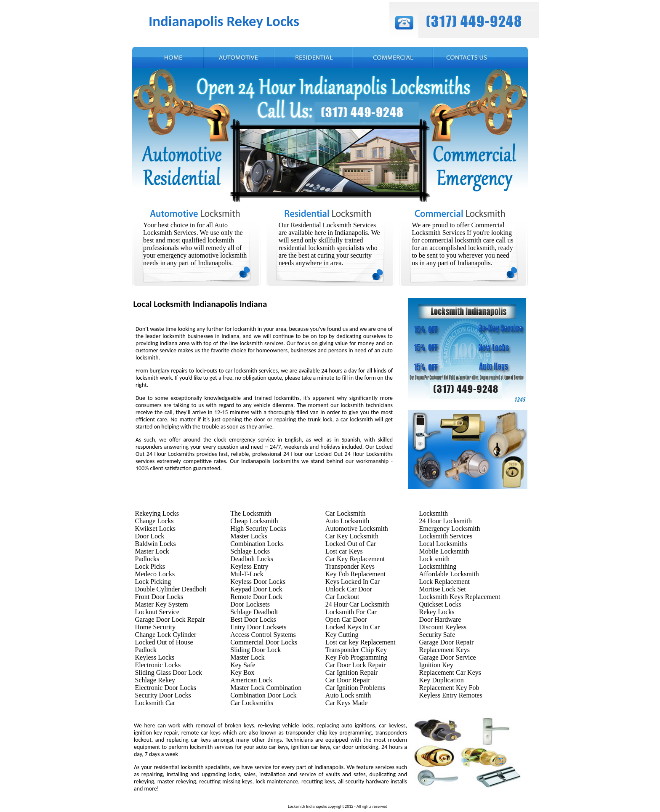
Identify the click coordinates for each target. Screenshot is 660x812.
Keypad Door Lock (256, 589)
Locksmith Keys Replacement (459, 597)
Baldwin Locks (156, 544)
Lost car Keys (344, 551)
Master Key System (162, 604)
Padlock (146, 650)
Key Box (242, 672)
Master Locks (249, 536)
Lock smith (434, 559)
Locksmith (433, 513)
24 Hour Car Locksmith (357, 604)
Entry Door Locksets (258, 627)
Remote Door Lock (256, 597)
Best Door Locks (253, 619)
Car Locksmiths (252, 703)
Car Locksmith (346, 513)
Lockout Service (157, 612)
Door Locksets (250, 604)
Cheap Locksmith (254, 521)
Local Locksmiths (443, 544)
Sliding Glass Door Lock (169, 672)
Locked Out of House (164, 642)
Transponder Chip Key (356, 650)
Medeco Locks (155, 574)
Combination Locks (257, 544)
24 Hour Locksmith (445, 521)
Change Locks (154, 521)
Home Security (155, 627)
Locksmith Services (446, 536)
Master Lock (152, 551)
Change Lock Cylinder (166, 635)
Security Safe (437, 635)
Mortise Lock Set (442, 589)
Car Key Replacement (355, 559)
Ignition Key (436, 665)
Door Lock (150, 536)
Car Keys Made (346, 703)
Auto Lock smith (348, 695)
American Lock (251, 680)
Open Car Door (346, 619)
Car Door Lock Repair (356, 665)
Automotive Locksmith (357, 528)
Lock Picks (150, 566)
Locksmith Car (155, 703)
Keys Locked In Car (353, 582)
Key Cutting (342, 635)
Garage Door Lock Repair (170, 619)
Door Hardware (440, 619)
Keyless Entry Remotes (450, 695)
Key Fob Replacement (355, 574)
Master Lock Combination (266, 688)
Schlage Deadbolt (254, 612)
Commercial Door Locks (264, 642)
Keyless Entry (249, 566)
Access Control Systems (263, 635)
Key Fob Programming (357, 657)
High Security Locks (258, 528)
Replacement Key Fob (449, 688)
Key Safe (243, 665)
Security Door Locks (163, 695)
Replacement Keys (444, 650)
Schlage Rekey (155, 680)
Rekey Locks (436, 612)
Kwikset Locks (155, 528)
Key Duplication (441, 680)
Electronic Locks (158, 665)
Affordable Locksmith (449, 574)
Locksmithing (438, 566)
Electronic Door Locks (166, 688)
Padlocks (147, 559)
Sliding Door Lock (255, 650)
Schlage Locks (250, 551)
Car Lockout (342, 597)
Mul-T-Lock (247, 574)
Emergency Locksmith (449, 528)
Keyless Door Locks (258, 582)
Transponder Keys (350, 566)
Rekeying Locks (157, 513)
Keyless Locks (155, 657)
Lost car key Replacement (361, 642)
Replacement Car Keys (450, 672)
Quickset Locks (440, 604)
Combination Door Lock (263, 695)
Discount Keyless (442, 627)
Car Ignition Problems (355, 688)
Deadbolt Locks (252, 559)
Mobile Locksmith (444, 551)
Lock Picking (153, 582)
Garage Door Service (447, 657)
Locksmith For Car (351, 612)
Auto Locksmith (347, 521)
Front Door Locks (159, 597)
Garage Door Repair (446, 642)
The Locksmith (251, 513)
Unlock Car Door (349, 589)
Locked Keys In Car (353, 627)
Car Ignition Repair (351, 672)
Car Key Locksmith (352, 536)
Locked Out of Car (351, 544)
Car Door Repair (348, 680)
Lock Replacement (444, 582)
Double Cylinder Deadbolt (171, 589)
